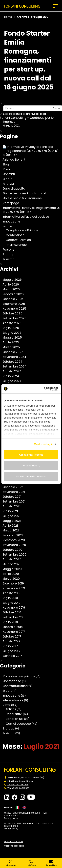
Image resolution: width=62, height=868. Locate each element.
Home (8, 17)
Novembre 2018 (15, 608)
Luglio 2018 (12, 622)
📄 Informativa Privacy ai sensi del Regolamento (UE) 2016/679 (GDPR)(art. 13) (32, 151)
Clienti (9, 169)
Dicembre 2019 (15, 583)
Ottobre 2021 (13, 497)
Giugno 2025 (14, 333)
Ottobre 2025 (14, 313)
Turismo (10, 259)
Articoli (12, 709)
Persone (10, 250)
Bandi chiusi (16, 719)
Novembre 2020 (16, 545)
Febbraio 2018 (14, 627)
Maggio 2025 (14, 338)
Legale (9, 226)
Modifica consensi (13, 842)
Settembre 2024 (16, 366)
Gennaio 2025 (15, 352)
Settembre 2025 (16, 318)
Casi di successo (20, 724)
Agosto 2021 (13, 506)
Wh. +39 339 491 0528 (18, 788)
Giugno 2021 (13, 516)
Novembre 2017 (15, 632)
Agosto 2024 (14, 371)
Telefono (31, 863)
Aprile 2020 (12, 574)
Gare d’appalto (15, 189)
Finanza (10, 184)
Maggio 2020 (14, 569)
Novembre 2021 (15, 492)
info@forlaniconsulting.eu (21, 781)
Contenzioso (17, 235)
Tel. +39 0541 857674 (18, 785)
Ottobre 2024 (14, 362)
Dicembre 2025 (15, 304)
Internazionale (18, 245)
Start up (10, 254)
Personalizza (31, 466)
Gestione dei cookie (14, 846)
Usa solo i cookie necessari (31, 476)
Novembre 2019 (15, 588)
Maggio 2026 (14, 280)
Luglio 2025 (12, 328)
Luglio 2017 (12, 646)
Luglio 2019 (12, 598)
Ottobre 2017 (13, 637)
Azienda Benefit (16, 160)
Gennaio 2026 (14, 299)
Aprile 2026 (12, 285)
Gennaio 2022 (14, 487)
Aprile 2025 (12, 342)
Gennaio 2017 (14, 656)
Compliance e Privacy (23, 230)
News (8, 705)
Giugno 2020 (14, 564)
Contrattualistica (20, 240)
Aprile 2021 (12, 526)
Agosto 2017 (13, 641)
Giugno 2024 (14, 381)
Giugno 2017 (13, 651)
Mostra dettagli (43, 444)
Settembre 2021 (16, 502)
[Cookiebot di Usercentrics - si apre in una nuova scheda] (44, 389)
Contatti (10, 174)
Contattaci (51, 863)
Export (9, 179)
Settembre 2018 (16, 617)
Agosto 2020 (14, 559)
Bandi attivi (16, 714)
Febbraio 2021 (14, 535)
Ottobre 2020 (14, 550)
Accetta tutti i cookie (31, 455)
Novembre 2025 (16, 309)
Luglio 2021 (12, 511)
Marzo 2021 (12, 530)
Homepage (12, 203)
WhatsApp (11, 863)
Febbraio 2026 (15, 294)
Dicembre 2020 (15, 540)
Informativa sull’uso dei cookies (27, 217)
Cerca (56, 108)
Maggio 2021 (13, 521)
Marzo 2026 (13, 289)
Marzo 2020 (13, 579)
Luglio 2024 (12, 376)
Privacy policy (11, 818)
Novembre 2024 (16, 357)
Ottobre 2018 (13, 612)
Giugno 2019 (13, 603)
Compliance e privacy (20, 676)
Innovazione (13, 221)
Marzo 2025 (13, 347)
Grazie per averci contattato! (26, 193)
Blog (7, 164)
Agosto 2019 (13, 593)
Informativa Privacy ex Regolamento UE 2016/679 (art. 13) (33, 210)
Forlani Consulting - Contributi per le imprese (28, 120)
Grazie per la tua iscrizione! (24, 198)
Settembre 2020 (16, 555)
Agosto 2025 (14, 323)
